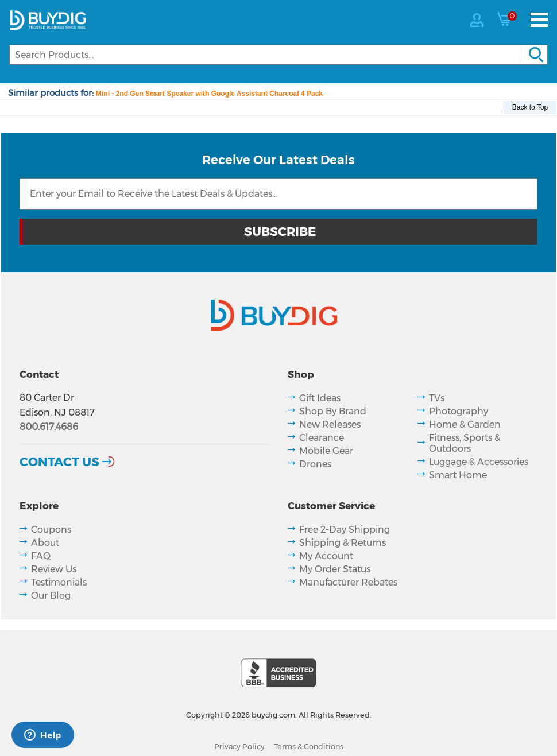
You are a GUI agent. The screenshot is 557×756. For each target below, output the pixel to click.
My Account (326, 556)
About (45, 543)
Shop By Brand (333, 411)
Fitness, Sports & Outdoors (465, 443)
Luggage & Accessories (479, 462)
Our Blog (51, 596)
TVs (437, 398)
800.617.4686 (49, 427)
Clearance (322, 438)
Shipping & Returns (343, 543)
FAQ (41, 556)
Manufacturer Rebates (348, 582)
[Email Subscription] (278, 194)
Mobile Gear (326, 451)
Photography (459, 411)
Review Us (54, 569)
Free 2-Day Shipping (345, 530)
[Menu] (539, 20)
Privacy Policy (239, 747)
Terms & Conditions (309, 747)
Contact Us (59, 462)
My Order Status (335, 569)
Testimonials (59, 582)
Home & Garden (465, 424)
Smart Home (458, 475)
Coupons (51, 530)
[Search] (278, 55)
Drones (315, 464)
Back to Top (530, 107)
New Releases (330, 424)
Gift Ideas (320, 398)
